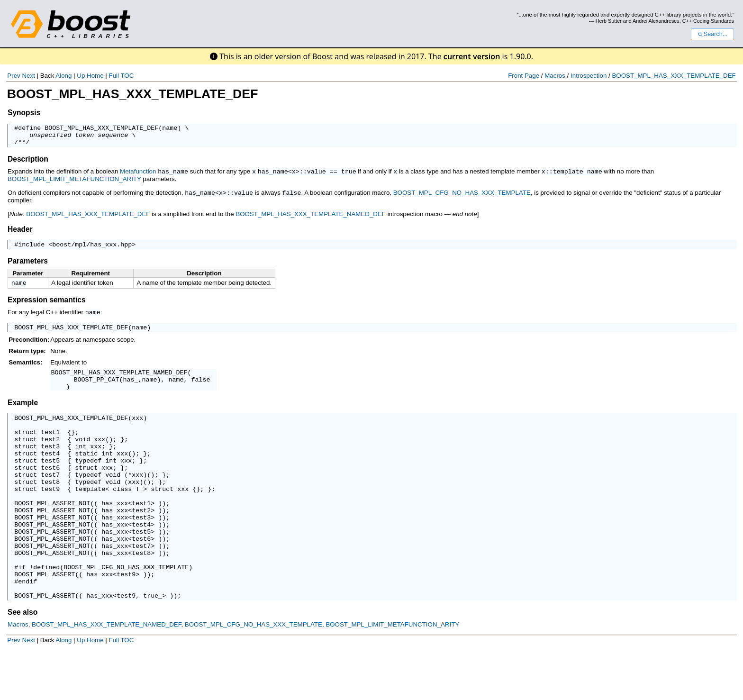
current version (472, 56)
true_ (153, 643)
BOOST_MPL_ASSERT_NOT (52, 532)
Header (20, 232)
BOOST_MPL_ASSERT (45, 618)
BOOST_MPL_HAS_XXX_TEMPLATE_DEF (674, 76)
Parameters (28, 266)
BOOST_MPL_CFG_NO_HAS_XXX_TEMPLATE (462, 196)
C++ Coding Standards (708, 21)
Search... (712, 34)
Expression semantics (47, 305)
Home (95, 76)
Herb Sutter (609, 21)
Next (28, 76)
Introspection (589, 76)
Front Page (524, 76)
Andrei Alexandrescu (656, 21)
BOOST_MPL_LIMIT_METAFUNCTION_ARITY (74, 183)
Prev (14, 76)
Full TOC (121, 76)
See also (23, 660)
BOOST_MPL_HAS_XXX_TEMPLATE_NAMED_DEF (311, 217)
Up (81, 76)
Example (23, 414)
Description (28, 163)
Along (63, 76)
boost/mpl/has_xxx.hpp (92, 249)
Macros (555, 76)
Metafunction (138, 176)
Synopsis (24, 113)
